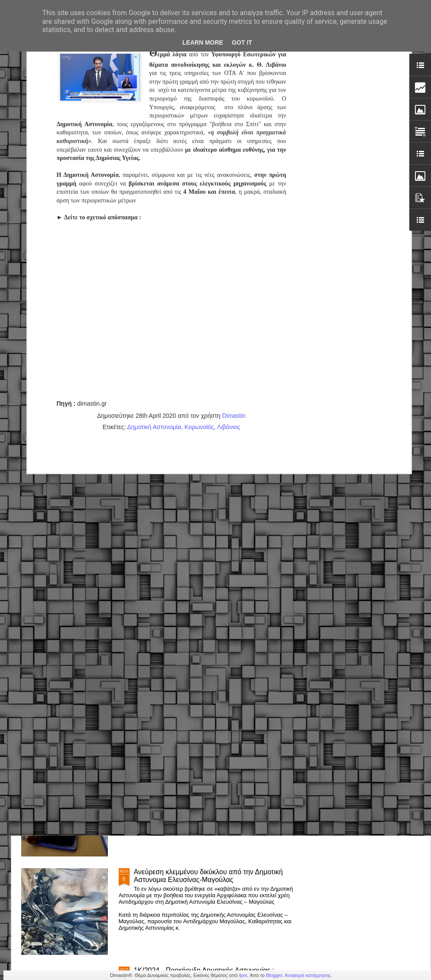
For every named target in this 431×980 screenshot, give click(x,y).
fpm (243, 975)
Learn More (203, 42)
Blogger (274, 975)
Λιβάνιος (228, 324)
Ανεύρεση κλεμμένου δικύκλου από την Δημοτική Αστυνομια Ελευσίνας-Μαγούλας (208, 876)
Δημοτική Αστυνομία (154, 324)
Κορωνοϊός (199, 324)
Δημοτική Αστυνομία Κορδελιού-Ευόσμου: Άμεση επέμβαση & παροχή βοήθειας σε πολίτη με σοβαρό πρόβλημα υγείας (213, 683)
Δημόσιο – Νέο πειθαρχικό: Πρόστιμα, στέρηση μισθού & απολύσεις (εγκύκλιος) (206, 777)
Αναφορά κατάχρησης (308, 975)
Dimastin (234, 313)
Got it (242, 42)
